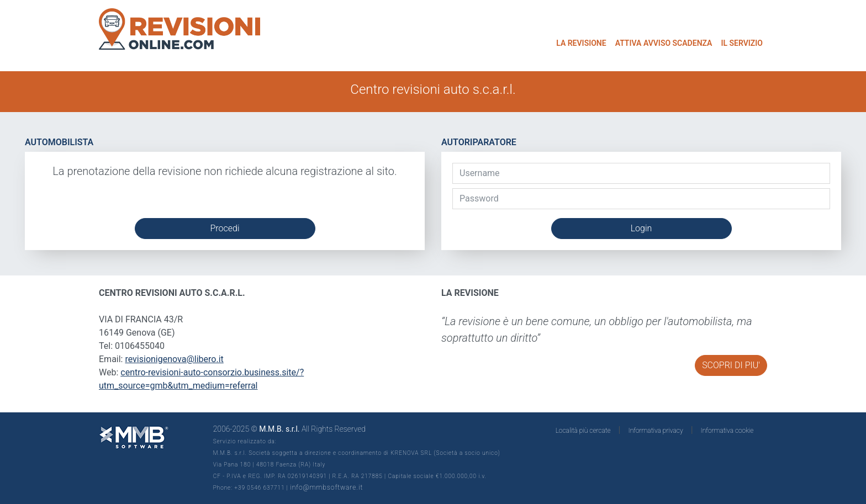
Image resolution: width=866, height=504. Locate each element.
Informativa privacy (656, 431)
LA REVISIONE (581, 43)
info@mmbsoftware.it (326, 487)
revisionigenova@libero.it (174, 359)
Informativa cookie (727, 431)
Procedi (225, 228)
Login (641, 228)
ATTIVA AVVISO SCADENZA (664, 43)
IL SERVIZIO (742, 43)
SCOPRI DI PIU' (731, 365)
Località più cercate (583, 431)
